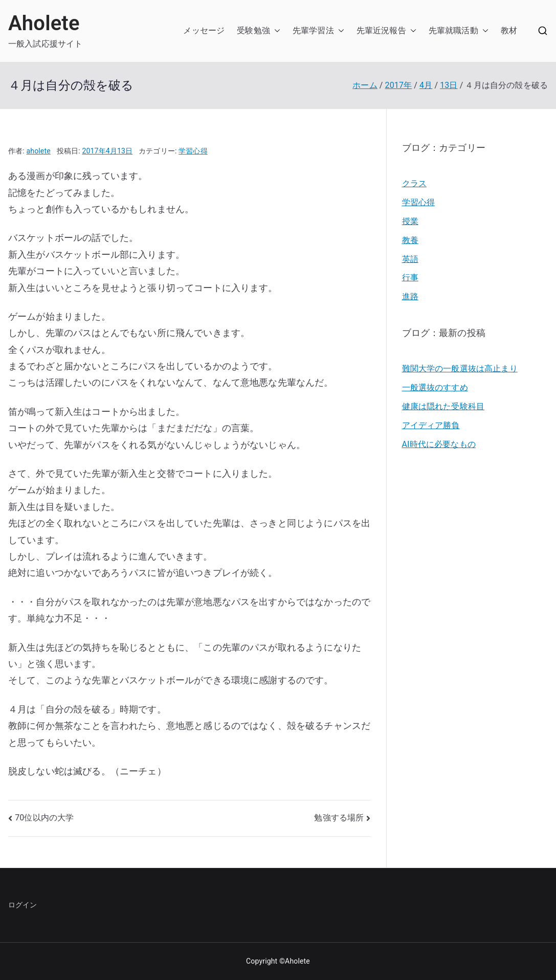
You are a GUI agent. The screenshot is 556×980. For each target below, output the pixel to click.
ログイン (23, 905)
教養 (410, 240)
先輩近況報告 (381, 30)
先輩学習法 (313, 30)
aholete (39, 151)
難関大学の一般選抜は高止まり (460, 369)
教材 (509, 30)
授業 (410, 221)
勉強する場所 (339, 818)
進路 (410, 296)
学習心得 (193, 151)
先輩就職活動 (453, 30)
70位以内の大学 (44, 818)
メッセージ (204, 30)
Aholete (44, 23)
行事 (410, 277)
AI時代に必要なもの (439, 444)
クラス (414, 183)
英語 (410, 259)
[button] (275, 31)
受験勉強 (253, 30)
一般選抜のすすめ (435, 387)
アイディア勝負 (431, 425)
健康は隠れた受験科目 (443, 406)
